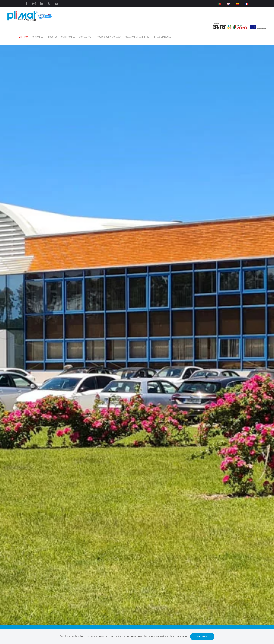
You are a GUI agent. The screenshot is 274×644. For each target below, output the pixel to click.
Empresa (23, 37)
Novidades (38, 37)
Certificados (68, 37)
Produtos (52, 37)
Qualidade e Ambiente (137, 37)
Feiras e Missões (162, 37)
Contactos (85, 37)
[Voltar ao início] (30, 15)
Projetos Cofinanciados (108, 37)
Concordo (202, 636)
